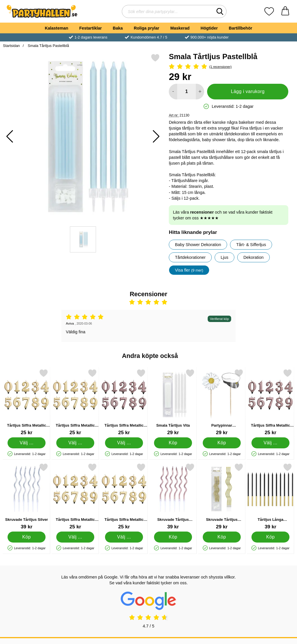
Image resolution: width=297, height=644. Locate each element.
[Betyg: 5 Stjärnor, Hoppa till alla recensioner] (229, 67)
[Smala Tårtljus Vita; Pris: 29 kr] (173, 402)
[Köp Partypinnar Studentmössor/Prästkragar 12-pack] (222, 443)
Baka (118, 28)
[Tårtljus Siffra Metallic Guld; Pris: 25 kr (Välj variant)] (124, 496)
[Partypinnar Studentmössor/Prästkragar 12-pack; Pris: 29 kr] (222, 402)
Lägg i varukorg (248, 91)
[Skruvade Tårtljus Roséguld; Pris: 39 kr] (173, 496)
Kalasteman (56, 28)
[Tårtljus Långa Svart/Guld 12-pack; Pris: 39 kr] (270, 496)
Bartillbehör (241, 28)
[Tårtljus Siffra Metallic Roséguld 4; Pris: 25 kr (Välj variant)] (270, 402)
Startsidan (11, 46)
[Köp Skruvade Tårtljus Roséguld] (173, 537)
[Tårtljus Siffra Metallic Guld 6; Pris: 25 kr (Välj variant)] (75, 402)
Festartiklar (90, 28)
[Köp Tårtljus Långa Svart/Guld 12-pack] (270, 537)
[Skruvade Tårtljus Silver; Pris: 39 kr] (27, 496)
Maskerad (180, 28)
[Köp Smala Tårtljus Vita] (173, 443)
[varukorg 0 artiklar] (285, 11)
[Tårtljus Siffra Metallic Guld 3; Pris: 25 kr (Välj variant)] (75, 496)
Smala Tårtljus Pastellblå (48, 46)
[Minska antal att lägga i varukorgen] (173, 92)
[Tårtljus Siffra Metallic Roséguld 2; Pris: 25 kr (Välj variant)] (124, 402)
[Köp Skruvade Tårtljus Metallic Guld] (222, 537)
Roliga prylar (146, 28)
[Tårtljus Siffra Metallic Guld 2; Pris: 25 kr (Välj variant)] (27, 402)
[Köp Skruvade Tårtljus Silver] (27, 537)
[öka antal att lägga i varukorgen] (200, 92)
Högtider (209, 28)
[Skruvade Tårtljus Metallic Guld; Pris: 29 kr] (222, 496)
